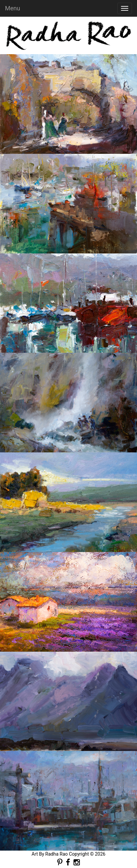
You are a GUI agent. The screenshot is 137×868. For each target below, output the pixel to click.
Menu (13, 8)
